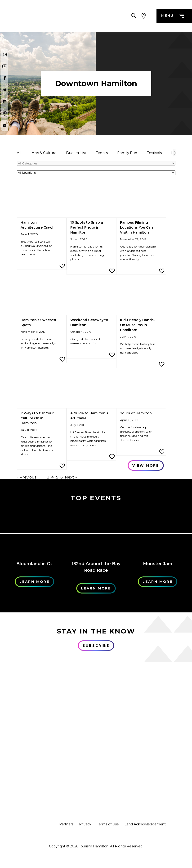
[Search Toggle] (134, 17)
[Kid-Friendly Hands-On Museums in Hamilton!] (141, 298)
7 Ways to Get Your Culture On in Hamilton (37, 418)
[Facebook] (5, 78)
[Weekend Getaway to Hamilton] (91, 298)
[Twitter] (5, 90)
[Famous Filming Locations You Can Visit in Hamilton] (141, 200)
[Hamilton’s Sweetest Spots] (42, 298)
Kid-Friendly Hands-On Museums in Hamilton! (138, 325)
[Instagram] (5, 54)
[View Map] (144, 17)
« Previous (27, 477)
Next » (71, 477)
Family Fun (127, 153)
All (19, 153)
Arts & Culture (44, 153)
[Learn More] (35, 532)
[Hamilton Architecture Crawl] (42, 200)
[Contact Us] (5, 125)
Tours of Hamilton (136, 413)
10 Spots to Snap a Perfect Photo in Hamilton (87, 227)
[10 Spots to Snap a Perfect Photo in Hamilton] (91, 200)
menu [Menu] (172, 17)
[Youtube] (5, 66)
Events (102, 153)
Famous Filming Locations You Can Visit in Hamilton (136, 227)
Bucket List (76, 153)
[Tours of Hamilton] (141, 391)
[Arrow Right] (175, 153)
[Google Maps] (5, 114)
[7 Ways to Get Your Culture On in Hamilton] (42, 391)
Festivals (154, 153)
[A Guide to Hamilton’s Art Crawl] (91, 391)
